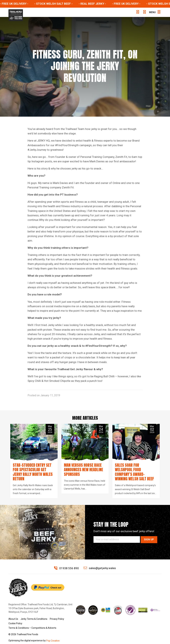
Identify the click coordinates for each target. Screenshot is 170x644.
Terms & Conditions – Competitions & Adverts (32, 623)
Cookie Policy (15, 618)
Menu (154, 12)
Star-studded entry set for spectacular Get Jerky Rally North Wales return (34, 469)
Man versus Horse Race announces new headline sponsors (82, 469)
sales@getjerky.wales (100, 563)
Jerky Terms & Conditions (34, 614)
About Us (13, 614)
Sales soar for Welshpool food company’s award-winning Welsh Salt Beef (134, 469)
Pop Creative (53, 635)
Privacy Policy (57, 614)
